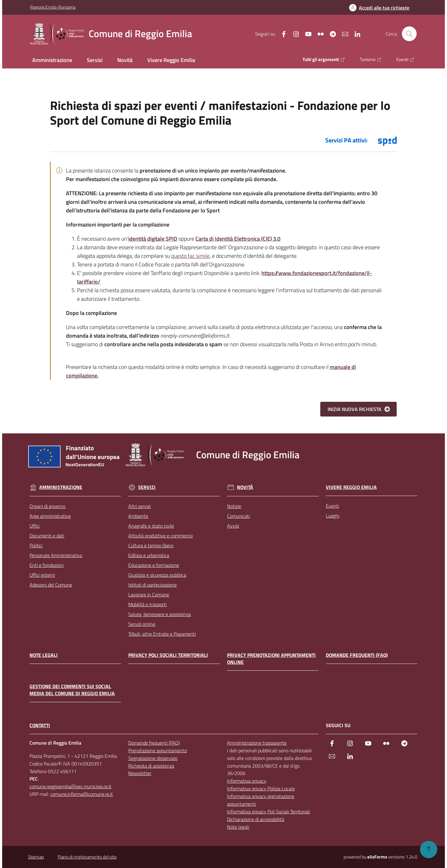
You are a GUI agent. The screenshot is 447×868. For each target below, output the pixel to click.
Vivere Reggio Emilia (351, 487)
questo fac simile (190, 256)
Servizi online (142, 624)
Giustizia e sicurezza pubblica (157, 575)
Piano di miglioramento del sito (87, 857)
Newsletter (140, 773)
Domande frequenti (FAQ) (357, 655)
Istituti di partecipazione (152, 585)
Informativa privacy (247, 781)
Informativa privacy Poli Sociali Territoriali (268, 812)
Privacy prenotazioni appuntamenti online (271, 659)
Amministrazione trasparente (257, 743)
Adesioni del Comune (51, 585)
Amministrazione (56, 487)
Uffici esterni (42, 575)
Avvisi (233, 526)
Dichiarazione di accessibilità (256, 819)
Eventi (332, 506)
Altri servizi (139, 506)
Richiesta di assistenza (151, 766)
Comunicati (238, 516)
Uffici (35, 526)
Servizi (142, 487)
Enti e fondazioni (46, 565)
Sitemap (36, 857)
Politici (36, 545)
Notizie (234, 506)
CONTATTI (40, 725)
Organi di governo (47, 506)
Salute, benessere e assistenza (160, 614)
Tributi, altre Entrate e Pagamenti (162, 634)
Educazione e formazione (154, 565)
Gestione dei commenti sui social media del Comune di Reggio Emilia (72, 690)
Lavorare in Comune (149, 595)
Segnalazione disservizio (153, 758)
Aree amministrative (50, 516)
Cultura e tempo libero (151, 545)
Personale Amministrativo (56, 555)
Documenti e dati (47, 536)
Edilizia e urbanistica (149, 555)
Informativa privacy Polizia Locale (261, 789)
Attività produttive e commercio (160, 536)
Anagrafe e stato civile (151, 526)
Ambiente (138, 516)
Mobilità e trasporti (147, 604)
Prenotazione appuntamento (158, 750)
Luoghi (333, 516)
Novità (240, 487)
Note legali (44, 655)
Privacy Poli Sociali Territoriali (168, 655)
